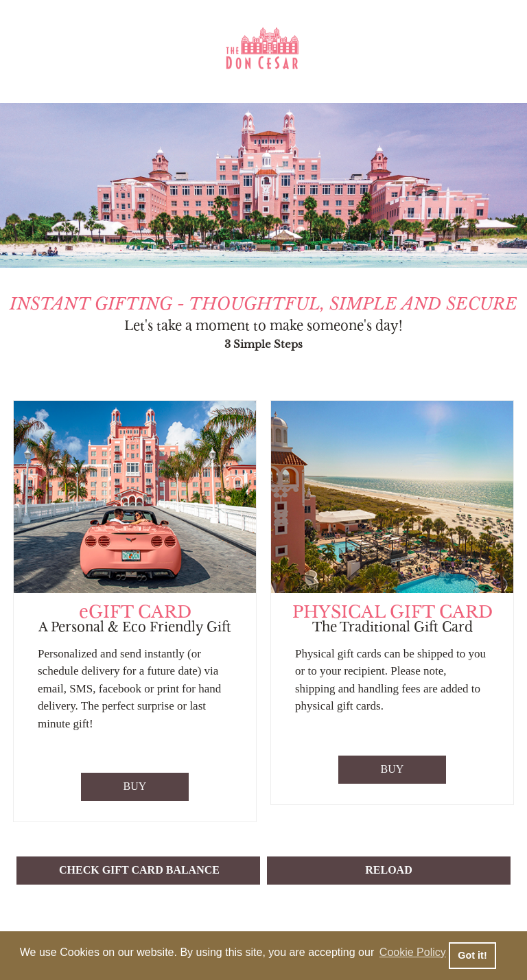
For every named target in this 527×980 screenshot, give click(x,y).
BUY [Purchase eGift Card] (135, 786)
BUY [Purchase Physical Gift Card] (393, 769)
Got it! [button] (472, 955)
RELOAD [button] (388, 870)
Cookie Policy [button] (413, 952)
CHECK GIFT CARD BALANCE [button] (139, 870)
